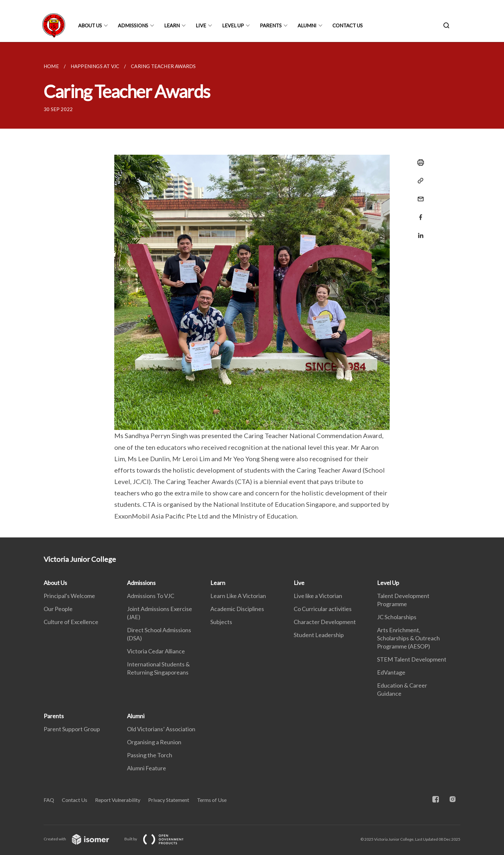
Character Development (325, 622)
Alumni (307, 25)
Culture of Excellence (71, 622)
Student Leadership (319, 635)
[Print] (419, 163)
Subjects (221, 622)
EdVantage (391, 672)
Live (201, 25)
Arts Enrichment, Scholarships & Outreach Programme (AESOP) (408, 638)
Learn (172, 25)
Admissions (133, 25)
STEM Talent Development (412, 659)
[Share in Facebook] (419, 213)
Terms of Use (212, 800)
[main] (252, 290)
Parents (271, 25)
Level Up (233, 25)
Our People (58, 609)
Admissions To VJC (151, 596)
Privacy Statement (169, 800)
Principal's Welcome (69, 596)
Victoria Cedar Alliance (156, 651)
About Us (90, 25)
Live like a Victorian (318, 596)
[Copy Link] (419, 181)
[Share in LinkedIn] (419, 231)
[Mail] (419, 195)
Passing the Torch (150, 755)
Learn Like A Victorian (238, 596)
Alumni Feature (147, 768)
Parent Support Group (72, 729)
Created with (82, 839)
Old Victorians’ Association (161, 729)
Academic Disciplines (237, 609)
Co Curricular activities (323, 609)
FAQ (49, 800)
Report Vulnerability (118, 800)
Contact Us (348, 25)
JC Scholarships (397, 617)
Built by (159, 839)
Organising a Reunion (154, 742)
